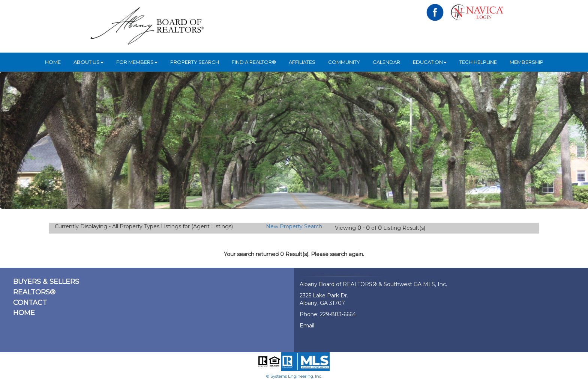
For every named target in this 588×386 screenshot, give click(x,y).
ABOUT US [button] (88, 62)
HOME (53, 62)
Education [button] (430, 62)
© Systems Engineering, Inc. (294, 376)
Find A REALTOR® (254, 62)
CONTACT (30, 303)
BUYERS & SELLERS (46, 282)
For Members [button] (137, 62)
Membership (526, 62)
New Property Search (294, 226)
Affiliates (302, 62)
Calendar (386, 62)
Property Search (195, 62)
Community (344, 62)
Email (307, 326)
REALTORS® (34, 292)
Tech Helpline (478, 62)
